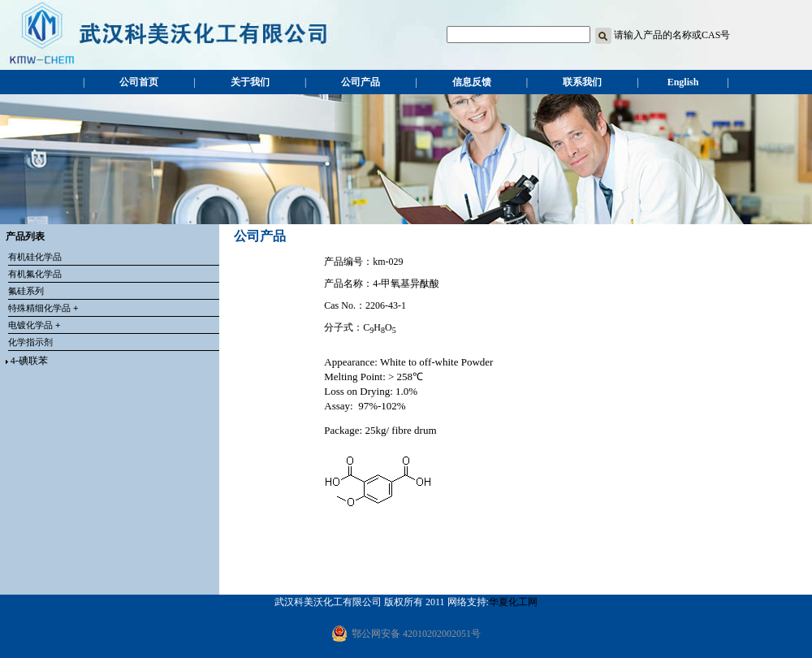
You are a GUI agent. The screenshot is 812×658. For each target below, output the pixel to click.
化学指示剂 (30, 342)
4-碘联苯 (29, 361)
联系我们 (582, 82)
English (683, 82)
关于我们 (250, 82)
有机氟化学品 (35, 274)
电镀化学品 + (34, 325)
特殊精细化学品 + (43, 308)
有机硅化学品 (35, 257)
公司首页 (139, 82)
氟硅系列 (26, 291)
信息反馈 (472, 82)
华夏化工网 (513, 602)
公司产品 (361, 82)
